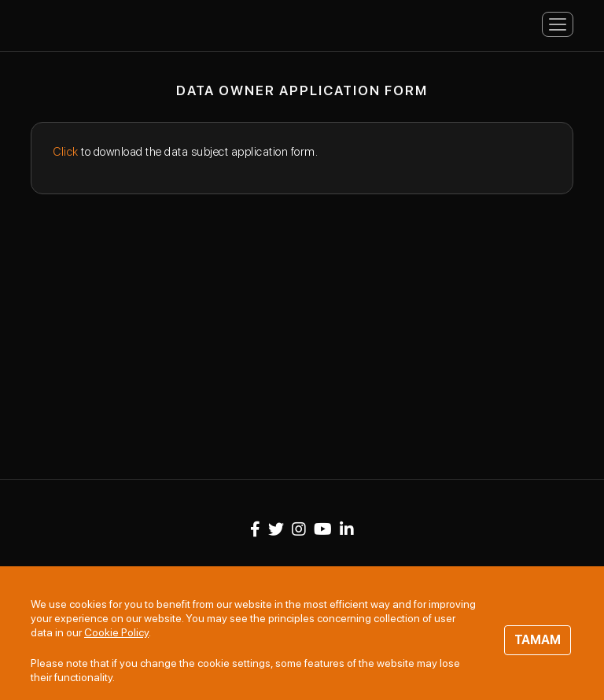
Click (66, 152)
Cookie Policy (116, 632)
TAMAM (538, 640)
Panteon (94, 23)
